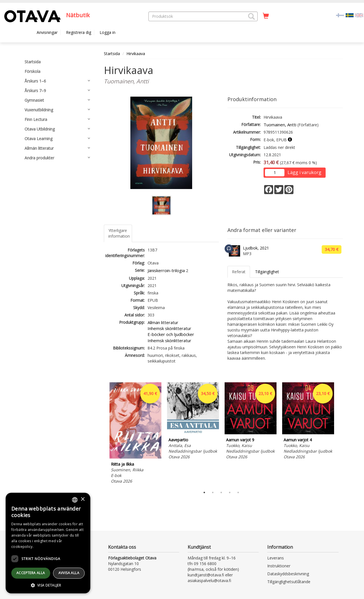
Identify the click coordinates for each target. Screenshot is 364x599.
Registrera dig (79, 32)
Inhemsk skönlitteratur (169, 328)
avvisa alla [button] (69, 573)
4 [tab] (230, 492)
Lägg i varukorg (304, 172)
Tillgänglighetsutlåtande (289, 582)
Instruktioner (279, 566)
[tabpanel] (135, 434)
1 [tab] (204, 492)
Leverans (276, 558)
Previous (102, 434)
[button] (251, 16)
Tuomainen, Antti (280, 125)
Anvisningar (47, 32)
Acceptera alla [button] (31, 573)
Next (340, 434)
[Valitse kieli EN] (359, 15)
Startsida (112, 54)
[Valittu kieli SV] (350, 15)
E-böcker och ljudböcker (171, 334)
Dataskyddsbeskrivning (288, 574)
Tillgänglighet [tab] (267, 272)
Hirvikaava (136, 54)
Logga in (108, 32)
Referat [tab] (239, 272)
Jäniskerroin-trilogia (166, 270)
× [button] (83, 499)
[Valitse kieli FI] (340, 15)
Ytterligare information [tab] (119, 233)
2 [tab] (213, 492)
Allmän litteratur (163, 322)
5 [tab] (238, 492)
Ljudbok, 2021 (256, 248)
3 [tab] (221, 492)
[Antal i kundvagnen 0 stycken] (266, 16)
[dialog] (48, 543)
